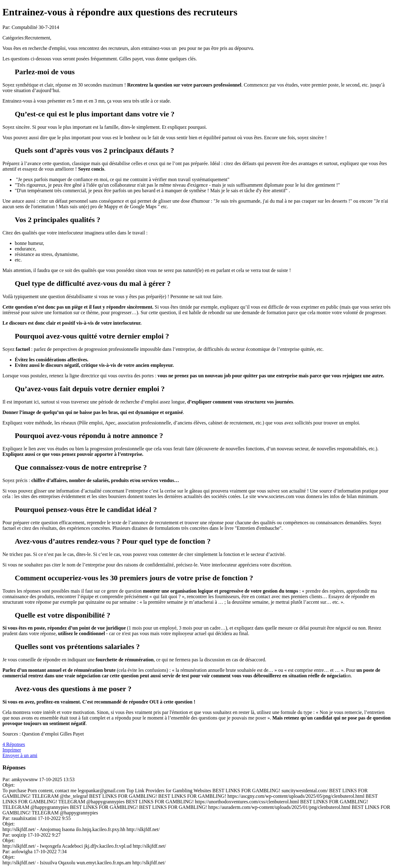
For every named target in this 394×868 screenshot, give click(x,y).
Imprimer (12, 750)
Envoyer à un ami (20, 755)
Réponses (14, 767)
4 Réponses (14, 744)
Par (6, 779)
